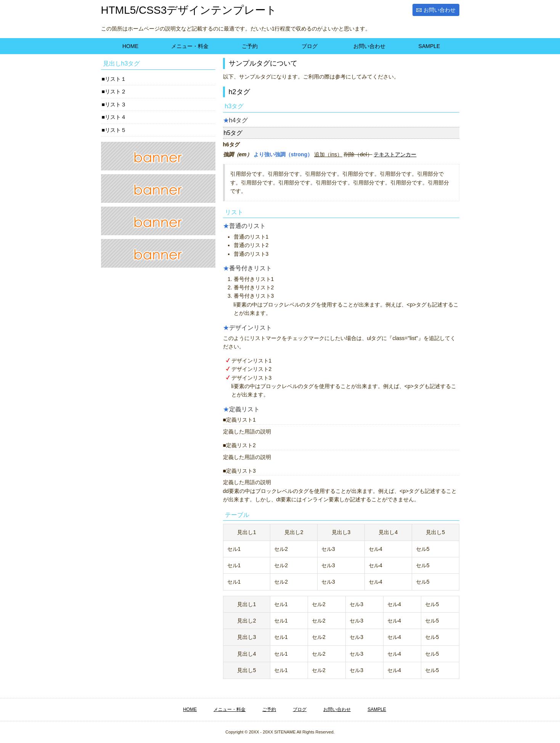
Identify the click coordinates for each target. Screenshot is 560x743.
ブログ (310, 46)
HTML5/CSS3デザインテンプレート (189, 10)
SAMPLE (429, 46)
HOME (130, 46)
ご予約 (250, 46)
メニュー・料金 (190, 46)
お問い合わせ (440, 10)
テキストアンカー (395, 154)
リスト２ (116, 91)
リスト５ (116, 130)
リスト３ (116, 104)
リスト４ (116, 117)
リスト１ (116, 79)
